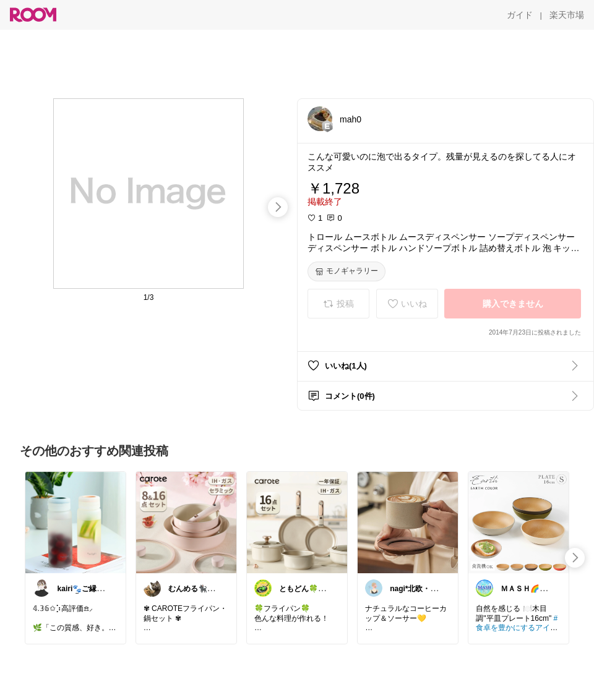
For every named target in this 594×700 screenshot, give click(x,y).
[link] (75, 522)
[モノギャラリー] (346, 271)
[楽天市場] (567, 15)
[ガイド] (520, 15)
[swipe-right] (278, 207)
